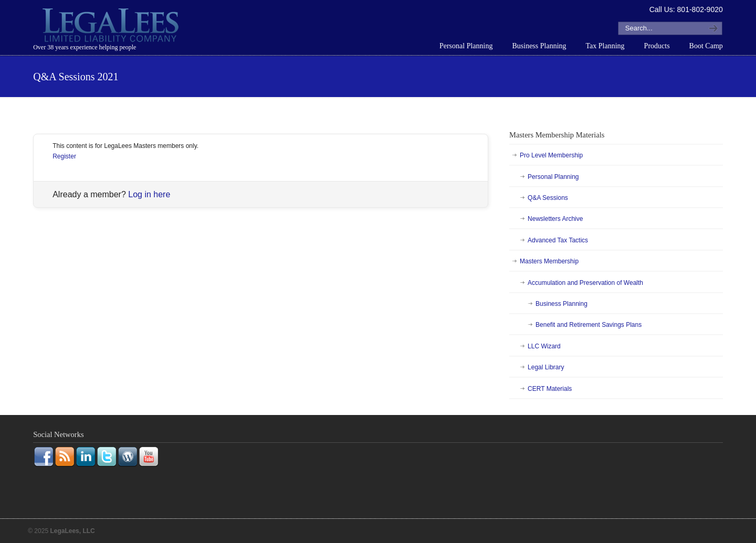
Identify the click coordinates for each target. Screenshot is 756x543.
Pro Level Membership (551, 155)
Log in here (149, 194)
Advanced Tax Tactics (558, 240)
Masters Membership (549, 261)
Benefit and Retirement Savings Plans (589, 325)
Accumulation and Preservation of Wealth (585, 283)
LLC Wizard (544, 346)
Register (64, 156)
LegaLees (112, 27)
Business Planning (561, 304)
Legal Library (546, 367)
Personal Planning (553, 177)
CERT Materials (550, 389)
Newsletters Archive (555, 219)
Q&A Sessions (548, 198)
